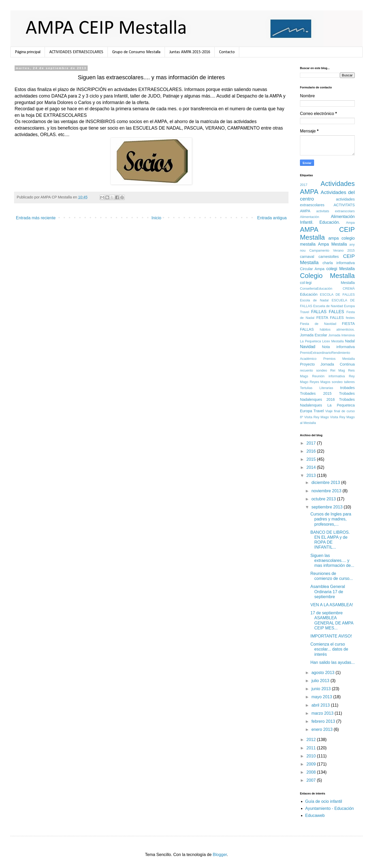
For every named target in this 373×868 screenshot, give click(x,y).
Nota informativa (338, 347)
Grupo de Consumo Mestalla (136, 52)
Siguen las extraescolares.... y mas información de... (332, 560)
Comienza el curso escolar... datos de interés (329, 649)
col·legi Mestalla (327, 283)
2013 (312, 475)
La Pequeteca (310, 341)
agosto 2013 (324, 673)
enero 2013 (323, 729)
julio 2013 (321, 681)
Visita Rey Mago (317, 417)
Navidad (308, 347)
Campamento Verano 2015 (332, 250)
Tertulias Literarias (317, 388)
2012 (312, 740)
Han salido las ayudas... (333, 662)
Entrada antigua (272, 218)
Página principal (28, 52)
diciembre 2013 (326, 482)
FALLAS (319, 312)
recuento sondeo (314, 370)
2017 (304, 185)
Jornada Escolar (314, 335)
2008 (312, 772)
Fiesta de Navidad (318, 324)
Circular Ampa (312, 269)
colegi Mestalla (341, 269)
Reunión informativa (329, 376)
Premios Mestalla (339, 359)
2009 (312, 764)
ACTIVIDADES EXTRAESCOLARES (76, 52)
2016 (312, 451)
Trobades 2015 (316, 393)
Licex (326, 341)
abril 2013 (321, 705)
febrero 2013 (324, 721)
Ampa (350, 223)
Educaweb (315, 815)
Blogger (220, 855)
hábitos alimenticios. (337, 329)
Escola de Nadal (314, 300)
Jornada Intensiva (342, 335)
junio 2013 (322, 689)
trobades (347, 388)
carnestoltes (329, 257)
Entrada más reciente (36, 218)
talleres (349, 382)
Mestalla (338, 341)
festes (350, 318)
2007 (312, 780)
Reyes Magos (320, 382)
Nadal (350, 341)
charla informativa (339, 263)
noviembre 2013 (327, 491)
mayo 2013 (322, 697)
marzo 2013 (323, 713)
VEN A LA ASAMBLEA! (332, 605)
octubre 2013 (324, 499)
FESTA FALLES (330, 318)
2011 (312, 748)
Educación (309, 294)
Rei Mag (338, 370)
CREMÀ (349, 289)
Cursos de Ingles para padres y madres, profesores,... (331, 519)
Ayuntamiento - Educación (329, 808)
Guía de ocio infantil (324, 801)
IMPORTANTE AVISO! (331, 636)
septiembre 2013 (328, 507)
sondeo (337, 382)
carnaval (307, 257)
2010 (312, 756)
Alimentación (309, 217)
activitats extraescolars (335, 211)
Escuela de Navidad (328, 306)
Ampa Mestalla (332, 244)
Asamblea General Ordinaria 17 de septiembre (328, 591)
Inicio (156, 218)
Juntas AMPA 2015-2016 (190, 52)
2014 (312, 467)
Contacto (227, 52)
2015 (312, 459)
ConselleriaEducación (316, 289)
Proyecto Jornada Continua (327, 364)
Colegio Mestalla (327, 276)
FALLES (337, 312)
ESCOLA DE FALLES (337, 295)
